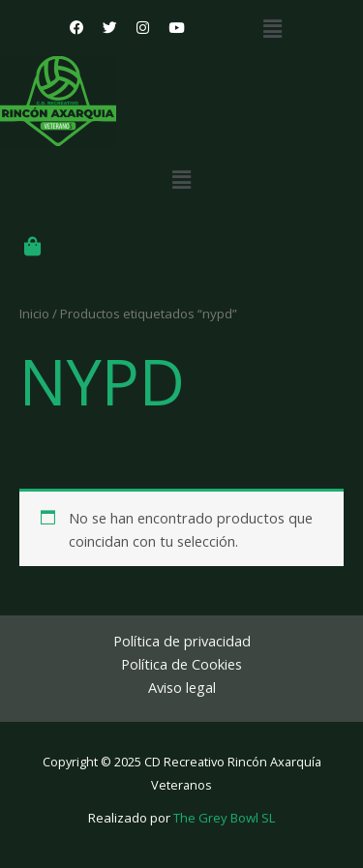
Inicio (34, 314)
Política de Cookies (181, 664)
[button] (273, 28)
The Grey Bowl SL (224, 818)
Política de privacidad (182, 641)
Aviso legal (182, 687)
